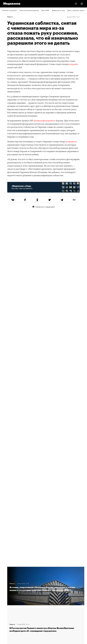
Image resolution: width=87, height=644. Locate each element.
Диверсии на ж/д (58, 10)
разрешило (71, 142)
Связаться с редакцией (44, 207)
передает (74, 64)
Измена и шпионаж (10, 10)
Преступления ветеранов (29, 10)
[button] (82, 4)
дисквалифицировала (44, 121)
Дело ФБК (45, 10)
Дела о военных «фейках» (77, 10)
